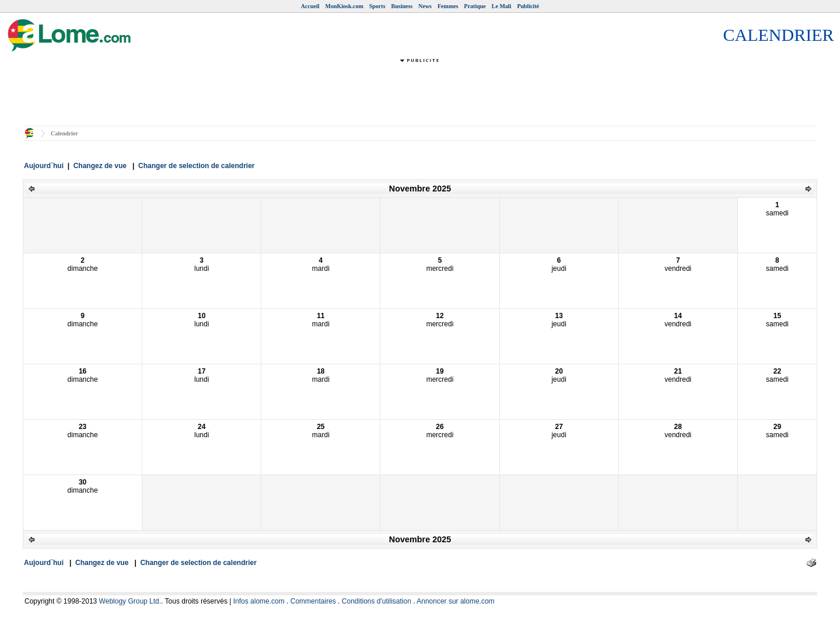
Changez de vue (100, 166)
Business (402, 6)
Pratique (475, 6)
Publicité (528, 6)
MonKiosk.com (344, 6)
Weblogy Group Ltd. (130, 601)
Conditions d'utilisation (377, 601)
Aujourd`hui (44, 166)
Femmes (448, 6)
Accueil (310, 6)
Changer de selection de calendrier (196, 166)
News (425, 6)
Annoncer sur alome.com (455, 601)
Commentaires (313, 601)
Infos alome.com (259, 601)
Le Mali (502, 6)
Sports (377, 6)
